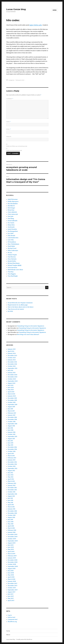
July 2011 (10, 498)
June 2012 (11, 475)
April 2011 (11, 505)
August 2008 (12, 569)
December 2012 (12, 462)
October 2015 (12, 434)
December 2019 (12, 398)
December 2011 (12, 488)
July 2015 (10, 441)
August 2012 (11, 471)
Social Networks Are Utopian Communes (20, 303)
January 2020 (12, 396)
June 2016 (11, 430)
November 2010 (12, 513)
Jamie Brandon (12, 229)
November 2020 (13, 377)
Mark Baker (11, 246)
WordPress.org (12, 622)
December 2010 (12, 511)
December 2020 (12, 375)
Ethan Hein (11, 225)
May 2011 (10, 502)
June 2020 (11, 387)
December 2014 (12, 447)
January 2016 (12, 432)
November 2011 (12, 490)
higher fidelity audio (36, 25)
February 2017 (12, 413)
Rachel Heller (12, 261)
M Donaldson (12, 242)
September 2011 (12, 494)
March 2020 (11, 394)
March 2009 (11, 554)
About (8, 635)
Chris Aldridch (12, 212)
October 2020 (12, 379)
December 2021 (12, 362)
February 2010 (12, 530)
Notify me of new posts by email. (14, 150)
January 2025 (12, 349)
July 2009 (11, 545)
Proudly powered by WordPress (24, 639)
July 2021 (10, 370)
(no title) (10, 311)
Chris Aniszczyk (13, 214)
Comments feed (13, 619)
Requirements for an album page (18, 305)
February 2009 (12, 556)
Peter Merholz (12, 259)
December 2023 (12, 356)
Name (8, 122)
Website (9, 137)
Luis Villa (11, 240)
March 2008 (11, 579)
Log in (10, 615)
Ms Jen (10, 253)
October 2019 (12, 402)
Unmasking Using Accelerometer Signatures (31, 326)
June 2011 (10, 500)
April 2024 (11, 351)
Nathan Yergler (12, 255)
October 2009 (12, 539)
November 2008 (13, 562)
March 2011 (11, 507)
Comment (10, 99)
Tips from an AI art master (16, 309)
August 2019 (11, 407)
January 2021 (12, 373)
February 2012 (12, 483)
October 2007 (12, 588)
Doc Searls (11, 223)
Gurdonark (11, 227)
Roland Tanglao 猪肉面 (15, 265)
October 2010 (12, 515)
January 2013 (12, 460)
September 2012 (12, 468)
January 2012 (12, 485)
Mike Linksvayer (13, 250)
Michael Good (12, 248)
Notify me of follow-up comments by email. (17, 146)
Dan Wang (11, 218)
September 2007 (13, 590)
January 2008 (12, 581)
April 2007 (11, 600)
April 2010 (11, 526)
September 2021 (12, 368)
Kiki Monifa (11, 236)
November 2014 (12, 449)
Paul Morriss (12, 257)
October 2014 (12, 451)
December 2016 (12, 417)
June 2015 (11, 443)
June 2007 (11, 596)
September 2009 (13, 541)
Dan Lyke (11, 216)
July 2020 (11, 385)
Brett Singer (11, 208)
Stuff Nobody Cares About (15, 270)
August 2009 (12, 543)
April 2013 (11, 454)
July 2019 (10, 409)
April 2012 (11, 479)
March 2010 (11, 528)
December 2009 (13, 534)
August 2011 (11, 496)
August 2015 (11, 439)
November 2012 (12, 464)
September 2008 (13, 566)
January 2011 (11, 509)
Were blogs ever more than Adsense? (28, 334)
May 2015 (10, 445)
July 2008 (11, 571)
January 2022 (12, 360)
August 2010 (11, 517)
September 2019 (12, 405)
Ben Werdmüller (13, 204)
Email (8, 129)
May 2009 (11, 549)
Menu (55, 10)
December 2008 (13, 560)
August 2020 (12, 383)
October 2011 (12, 492)
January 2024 (12, 353)
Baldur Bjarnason (13, 201)
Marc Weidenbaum (13, 244)
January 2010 (12, 532)
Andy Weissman (13, 199)
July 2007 (11, 594)
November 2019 (12, 400)
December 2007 (12, 583)
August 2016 (11, 426)
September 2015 (12, 436)
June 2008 (11, 573)
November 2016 (12, 419)
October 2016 (12, 422)
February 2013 (12, 458)
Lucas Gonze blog (16, 9)
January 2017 (12, 415)
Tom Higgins (12, 274)
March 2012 (11, 481)
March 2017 (11, 411)
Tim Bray (11, 272)
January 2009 (12, 558)
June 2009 (11, 547)
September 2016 (12, 424)
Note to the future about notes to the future (21, 307)
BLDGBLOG (11, 206)
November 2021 (12, 364)
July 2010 (10, 520)
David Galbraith (13, 221)
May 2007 (11, 598)
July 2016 (10, 428)
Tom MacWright (13, 276)
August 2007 (12, 592)
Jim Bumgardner (13, 231)
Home (8, 631)
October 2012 (12, 466)
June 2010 (11, 522)
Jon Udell (11, 233)
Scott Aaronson (12, 267)
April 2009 (11, 551)
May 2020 (11, 390)
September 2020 (13, 381)
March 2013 (11, 456)
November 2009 (13, 537)
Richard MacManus (14, 263)
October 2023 (12, 358)
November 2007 (13, 586)
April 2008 (11, 577)
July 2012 (10, 473)
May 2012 (11, 477)
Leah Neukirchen (13, 238)
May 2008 (11, 575)
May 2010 (11, 524)
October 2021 (12, 366)
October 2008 (12, 564)
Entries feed (11, 617)
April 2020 (11, 392)
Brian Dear (11, 210)
